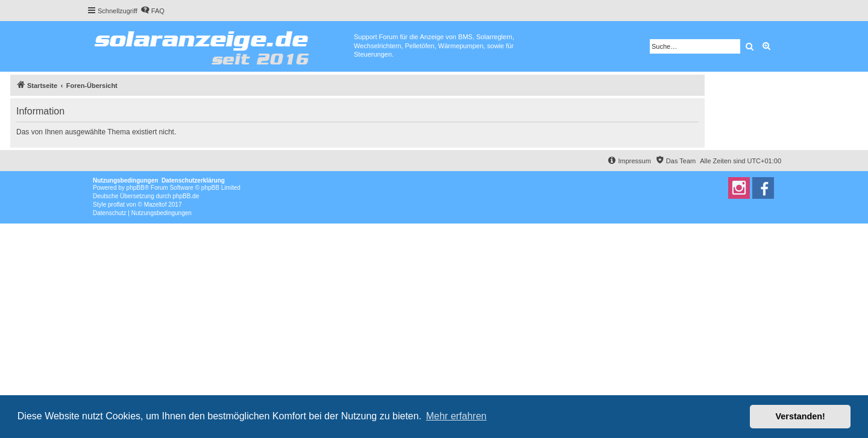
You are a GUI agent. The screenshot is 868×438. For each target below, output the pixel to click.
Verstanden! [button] (800, 416)
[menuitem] (153, 11)
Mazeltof (156, 205)
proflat (116, 205)
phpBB (136, 188)
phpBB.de (186, 196)
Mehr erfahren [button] (457, 416)
